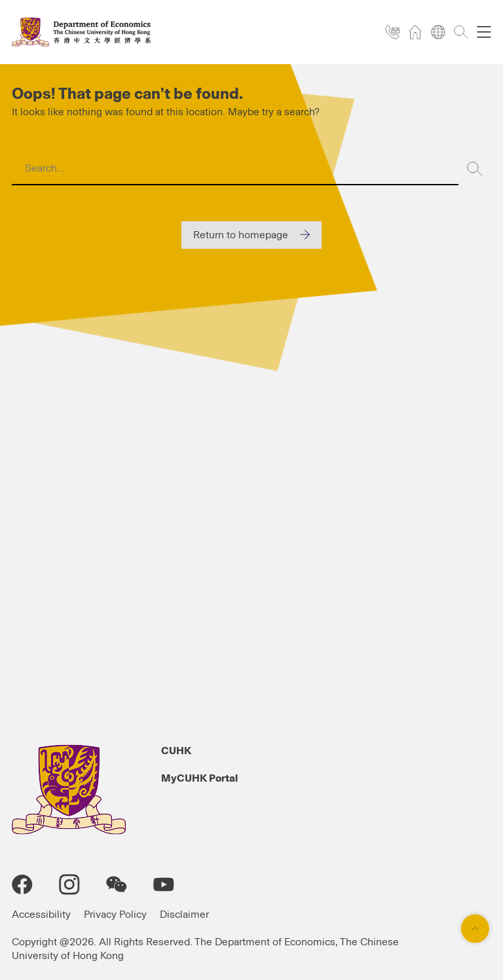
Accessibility (41, 915)
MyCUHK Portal (199, 778)
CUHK (176, 751)
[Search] (475, 169)
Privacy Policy (115, 915)
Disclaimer (184, 915)
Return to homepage (241, 235)
